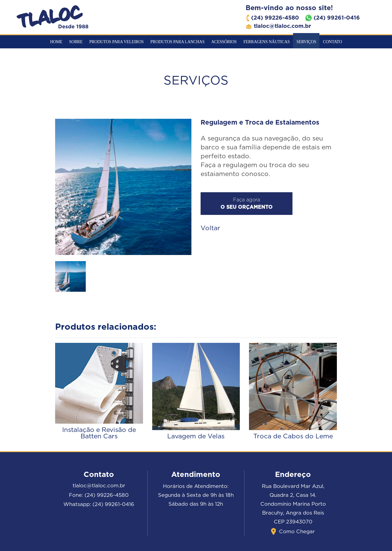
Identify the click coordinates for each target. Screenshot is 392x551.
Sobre (76, 42)
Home (56, 42)
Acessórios (224, 42)
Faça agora (247, 204)
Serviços (306, 42)
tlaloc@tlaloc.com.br (99, 486)
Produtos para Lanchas (177, 42)
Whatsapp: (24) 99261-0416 (99, 504)
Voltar (210, 228)
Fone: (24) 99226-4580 (99, 495)
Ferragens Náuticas (267, 42)
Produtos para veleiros (116, 42)
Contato (332, 42)
